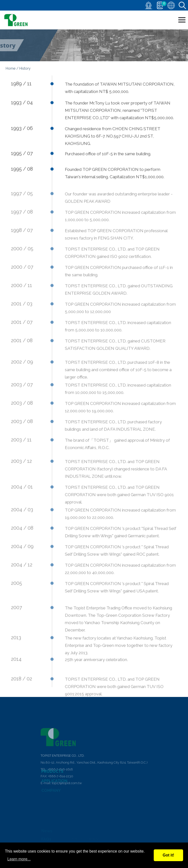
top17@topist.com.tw (67, 803)
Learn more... (19, 859)
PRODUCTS (52, 774)
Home (11, 69)
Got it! (168, 855)
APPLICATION (54, 783)
